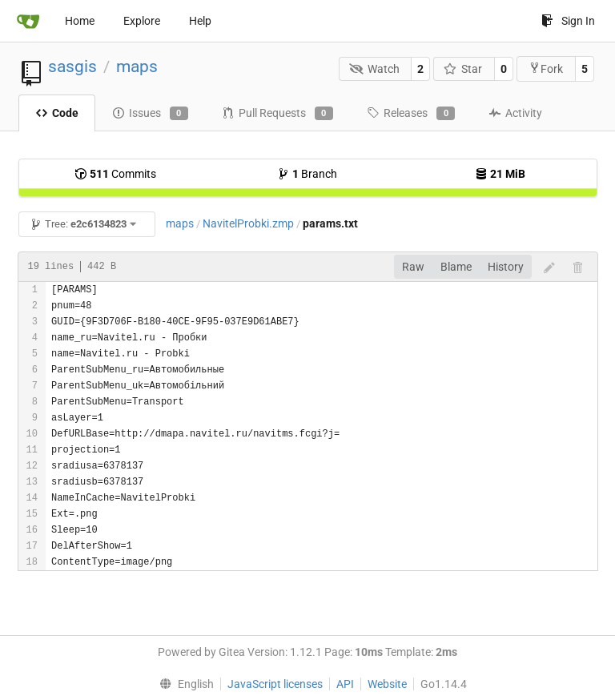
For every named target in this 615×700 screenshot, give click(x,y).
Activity (515, 113)
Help (200, 21)
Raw (413, 267)
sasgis (72, 66)
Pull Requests (277, 114)
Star (463, 69)
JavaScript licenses (275, 684)
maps (137, 66)
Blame (456, 267)
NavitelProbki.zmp (248, 223)
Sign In (568, 21)
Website (387, 684)
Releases (411, 114)
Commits (115, 174)
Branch (307, 174)
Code (57, 113)
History (506, 267)
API (345, 684)
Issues (150, 114)
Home (80, 21)
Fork (546, 68)
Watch (374, 69)
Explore (142, 21)
